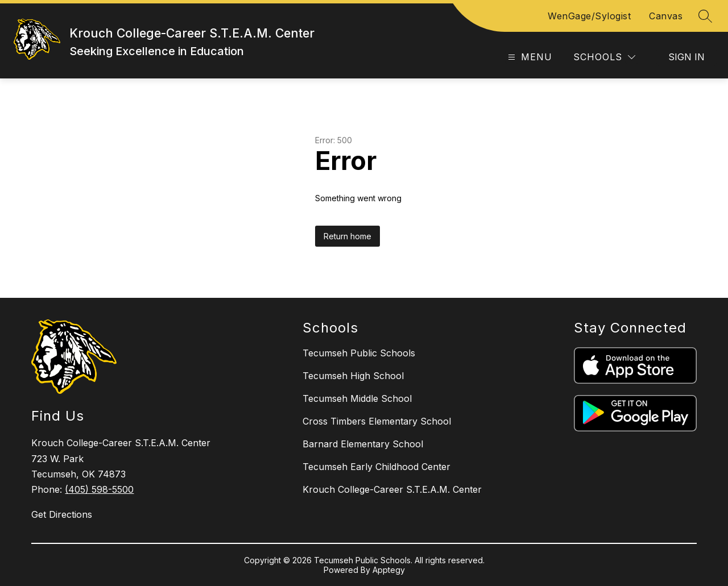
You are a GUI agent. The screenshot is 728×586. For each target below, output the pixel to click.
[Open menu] (529, 57)
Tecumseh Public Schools (359, 353)
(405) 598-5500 (99, 489)
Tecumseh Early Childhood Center (377, 467)
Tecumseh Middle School (357, 398)
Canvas (666, 16)
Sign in (686, 57)
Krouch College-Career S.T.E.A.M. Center (392, 489)
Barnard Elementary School (363, 444)
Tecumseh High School (353, 376)
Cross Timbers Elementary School (377, 421)
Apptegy (389, 570)
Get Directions (62, 514)
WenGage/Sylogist (589, 16)
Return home (348, 236)
